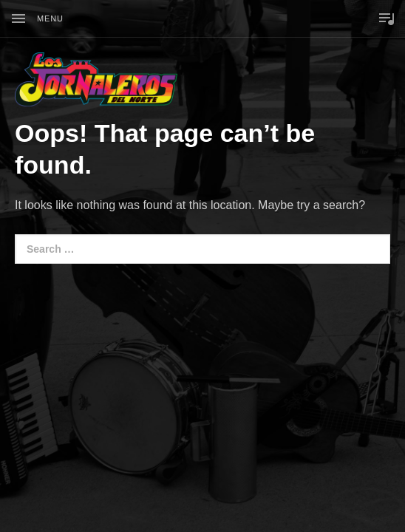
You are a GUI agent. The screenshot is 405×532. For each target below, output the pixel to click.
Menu (50, 18)
